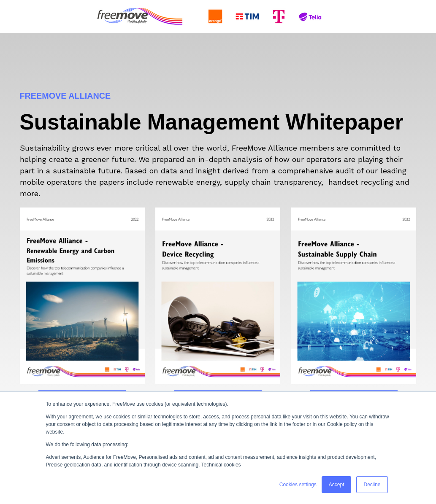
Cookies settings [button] (298, 485)
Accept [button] (337, 485)
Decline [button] (372, 485)
